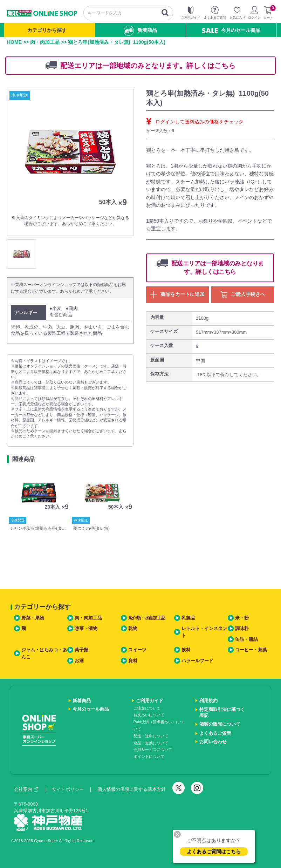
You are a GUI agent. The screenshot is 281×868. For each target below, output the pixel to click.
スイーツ (137, 650)
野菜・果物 (33, 618)
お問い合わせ (213, 742)
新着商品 (140, 31)
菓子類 (81, 650)
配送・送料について (151, 736)
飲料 (186, 650)
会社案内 (26, 789)
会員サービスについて (153, 750)
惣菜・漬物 (86, 628)
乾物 (133, 628)
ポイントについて (149, 757)
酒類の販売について (220, 724)
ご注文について (147, 708)
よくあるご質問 (215, 733)
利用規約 (208, 701)
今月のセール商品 (231, 30)
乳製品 (188, 618)
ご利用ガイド (150, 701)
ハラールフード (197, 661)
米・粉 (242, 618)
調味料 (242, 628)
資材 (133, 661)
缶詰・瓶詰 (246, 639)
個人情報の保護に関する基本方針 (132, 789)
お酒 (79, 661)
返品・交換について (151, 743)
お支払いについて (149, 715)
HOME (14, 42)
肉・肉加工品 (45, 42)
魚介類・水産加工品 (147, 618)
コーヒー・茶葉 (251, 650)
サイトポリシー (68, 789)
